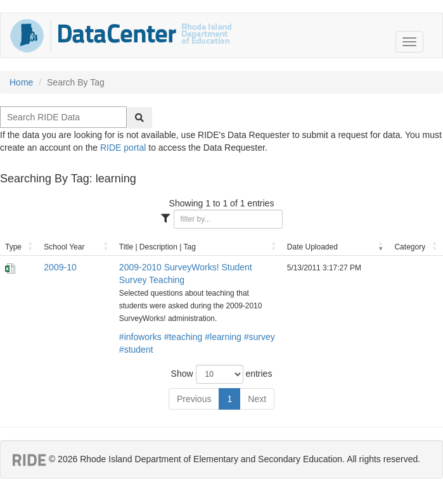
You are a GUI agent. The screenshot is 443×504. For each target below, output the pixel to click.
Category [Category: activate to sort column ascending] (410, 247)
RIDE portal (123, 148)
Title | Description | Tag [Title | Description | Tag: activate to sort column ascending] (157, 247)
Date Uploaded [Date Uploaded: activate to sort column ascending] (312, 247)
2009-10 (60, 267)
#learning (223, 337)
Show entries (222, 374)
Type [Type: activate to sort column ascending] (13, 247)
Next (257, 399)
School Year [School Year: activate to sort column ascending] (64, 247)
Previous (194, 399)
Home (21, 82)
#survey (260, 337)
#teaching (183, 337)
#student (136, 350)
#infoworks (140, 337)
